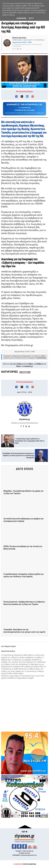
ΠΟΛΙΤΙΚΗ (25, 372)
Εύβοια (31, 364)
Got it (31, 18)
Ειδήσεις (20, 364)
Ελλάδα (39, 364)
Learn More (21, 18)
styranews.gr (28, 366)
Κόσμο (18, 366)
